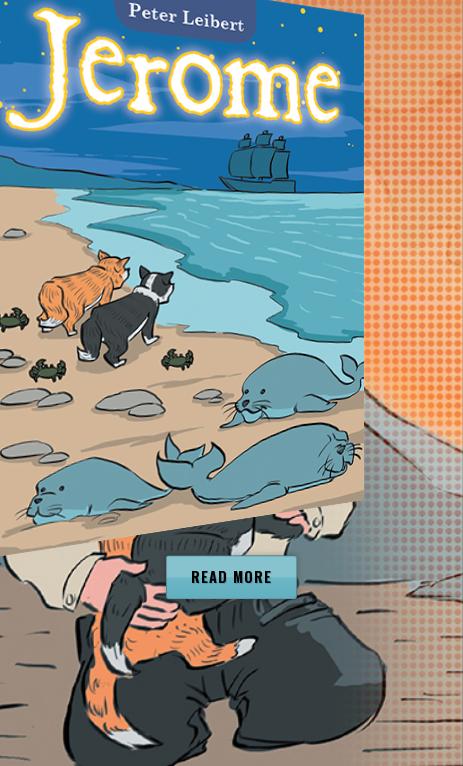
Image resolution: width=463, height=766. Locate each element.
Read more (231, 577)
